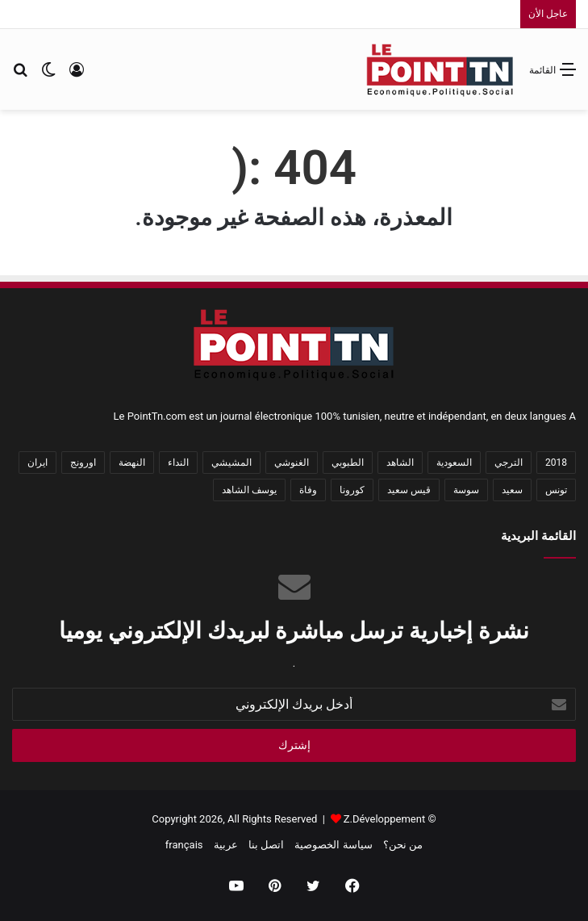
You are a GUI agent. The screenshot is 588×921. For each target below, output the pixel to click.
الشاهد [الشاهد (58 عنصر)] (400, 463)
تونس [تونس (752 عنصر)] (556, 490)
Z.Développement (384, 819)
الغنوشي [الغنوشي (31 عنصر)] (292, 463)
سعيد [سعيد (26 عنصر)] (512, 490)
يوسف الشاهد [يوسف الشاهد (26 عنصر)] (249, 490)
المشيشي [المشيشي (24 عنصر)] (231, 463)
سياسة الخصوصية (333, 845)
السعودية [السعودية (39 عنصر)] (454, 463)
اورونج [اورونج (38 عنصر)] (83, 463)
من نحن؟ (403, 845)
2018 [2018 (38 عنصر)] (556, 463)
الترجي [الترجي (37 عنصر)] (509, 463)
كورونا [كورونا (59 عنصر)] (352, 490)
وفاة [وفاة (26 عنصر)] (308, 490)
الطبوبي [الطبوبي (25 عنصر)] (348, 463)
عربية (226, 845)
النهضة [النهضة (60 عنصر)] (132, 463)
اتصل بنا (266, 845)
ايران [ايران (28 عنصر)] (38, 463)
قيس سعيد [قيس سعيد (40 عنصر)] (409, 490)
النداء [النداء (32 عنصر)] (178, 463)
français (184, 845)
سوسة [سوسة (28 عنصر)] (466, 490)
